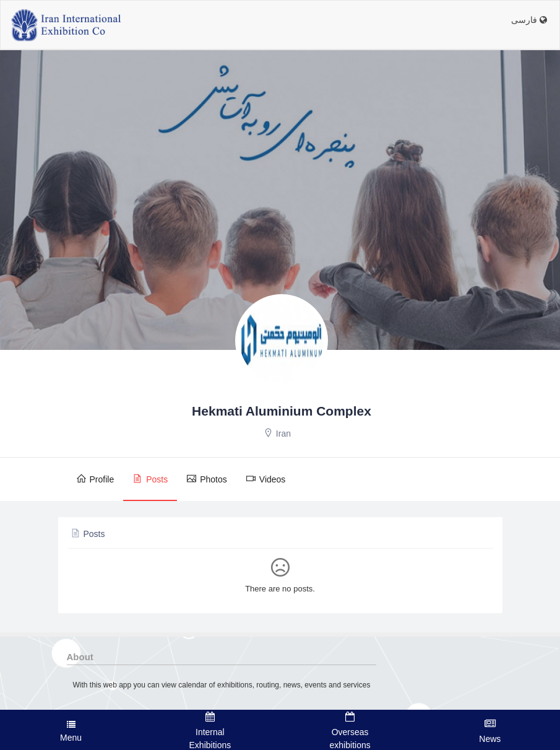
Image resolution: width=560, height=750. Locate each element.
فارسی (529, 20)
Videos (266, 479)
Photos (207, 479)
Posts (150, 479)
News (490, 731)
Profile (95, 479)
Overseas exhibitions (350, 730)
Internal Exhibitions (210, 730)
